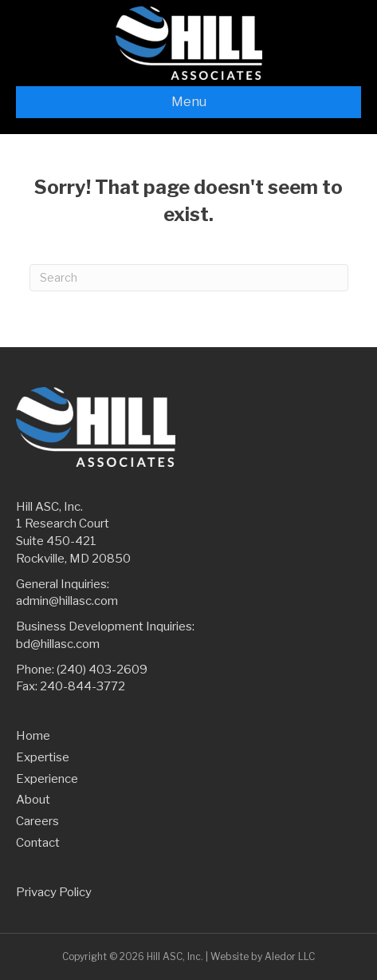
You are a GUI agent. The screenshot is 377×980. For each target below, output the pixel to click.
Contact (38, 843)
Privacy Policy (54, 892)
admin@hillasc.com (67, 601)
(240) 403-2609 (102, 670)
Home (33, 736)
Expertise (43, 757)
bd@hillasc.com (58, 644)
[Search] (189, 278)
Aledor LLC (290, 956)
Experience (47, 779)
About (33, 800)
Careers (37, 821)
